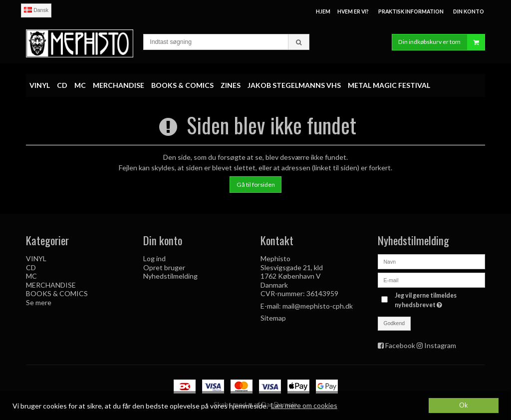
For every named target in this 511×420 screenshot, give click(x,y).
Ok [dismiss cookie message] (464, 405)
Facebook (400, 345)
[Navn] (431, 261)
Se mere (39, 302)
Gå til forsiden (256, 185)
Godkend (394, 323)
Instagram (440, 345)
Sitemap (273, 318)
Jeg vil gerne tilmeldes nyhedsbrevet (439, 300)
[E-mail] (431, 279)
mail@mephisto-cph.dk (318, 306)
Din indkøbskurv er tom (441, 42)
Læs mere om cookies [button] (304, 405)
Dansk (36, 10)
